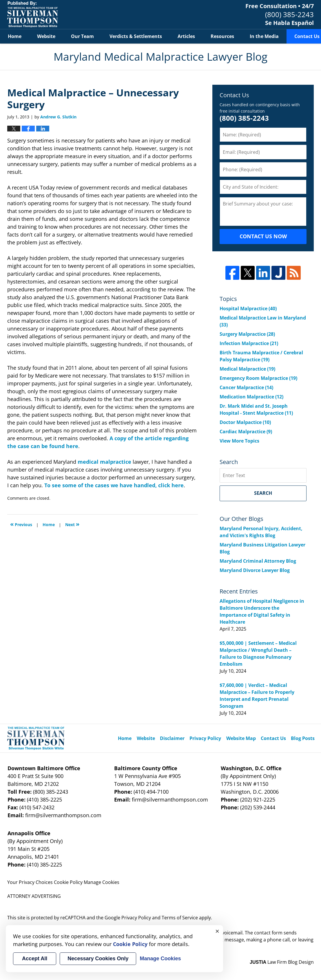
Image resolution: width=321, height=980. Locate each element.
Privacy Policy (205, 738)
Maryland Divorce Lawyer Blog (255, 570)
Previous (21, 524)
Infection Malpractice (249, 343)
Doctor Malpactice (245, 422)
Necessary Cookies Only (98, 959)
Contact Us (273, 738)
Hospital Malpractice (248, 308)
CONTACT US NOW (263, 236)
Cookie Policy (68, 882)
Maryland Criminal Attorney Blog (258, 561)
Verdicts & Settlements (136, 36)
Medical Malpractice (247, 369)
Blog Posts (303, 738)
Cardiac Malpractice (246, 432)
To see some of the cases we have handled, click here (114, 485)
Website (46, 36)
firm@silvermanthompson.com (63, 815)
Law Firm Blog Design (282, 962)
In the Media (264, 36)
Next (72, 524)
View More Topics (239, 441)
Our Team (82, 36)
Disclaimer (172, 738)
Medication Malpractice (251, 397)
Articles (186, 36)
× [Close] (217, 931)
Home (15, 36)
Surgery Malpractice (247, 334)
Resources (222, 36)
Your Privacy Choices (30, 882)
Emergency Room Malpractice (258, 378)
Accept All (35, 959)
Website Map (241, 738)
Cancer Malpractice (246, 387)
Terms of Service (180, 918)
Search (263, 493)
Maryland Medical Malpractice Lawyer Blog (33, 15)
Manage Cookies (102, 882)
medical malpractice (104, 462)
